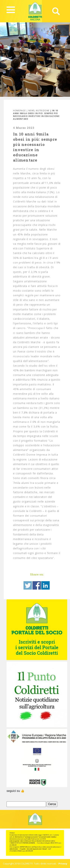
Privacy (63, 864)
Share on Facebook (37, 585)
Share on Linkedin (45, 585)
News (31, 110)
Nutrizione (43, 110)
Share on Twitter (28, 585)
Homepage (19, 110)
